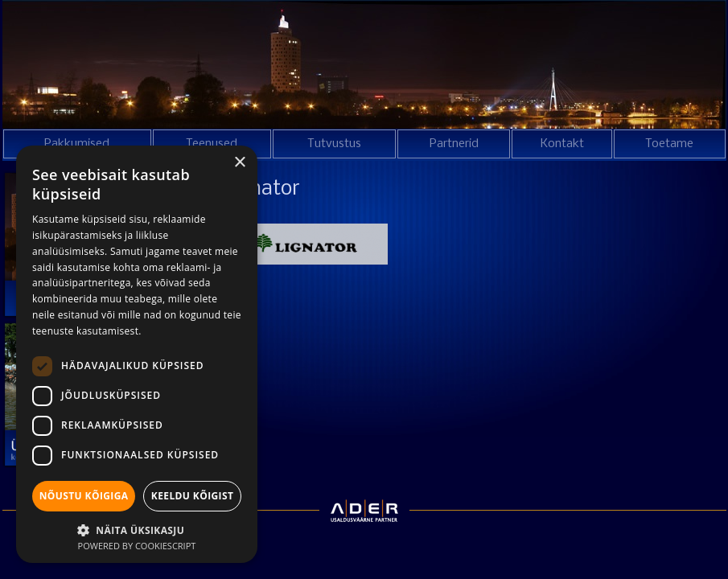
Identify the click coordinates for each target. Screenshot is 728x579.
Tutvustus (334, 144)
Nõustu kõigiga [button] (84, 496)
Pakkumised (77, 144)
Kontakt (562, 144)
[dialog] (137, 354)
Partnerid (454, 144)
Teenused (212, 144)
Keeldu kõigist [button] (193, 496)
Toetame (669, 144)
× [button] (239, 163)
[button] (137, 529)
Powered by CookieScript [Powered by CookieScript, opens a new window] (137, 546)
